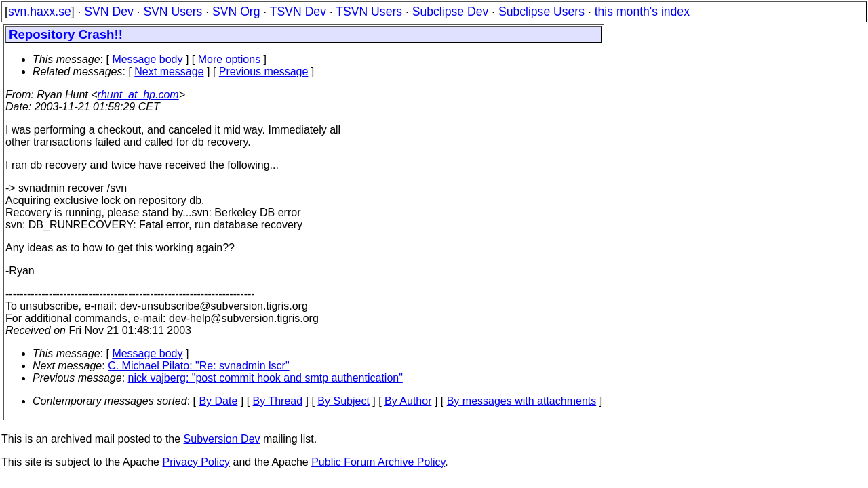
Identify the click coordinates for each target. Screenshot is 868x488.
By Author (408, 401)
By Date (218, 401)
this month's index (642, 12)
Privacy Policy (196, 462)
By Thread (278, 401)
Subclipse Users (541, 12)
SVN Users (173, 12)
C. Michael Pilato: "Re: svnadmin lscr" (198, 366)
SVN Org (236, 12)
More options (230, 59)
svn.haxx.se (40, 12)
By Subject (343, 401)
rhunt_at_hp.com (138, 95)
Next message (169, 72)
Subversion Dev (222, 439)
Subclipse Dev (450, 12)
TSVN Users (369, 12)
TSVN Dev (298, 12)
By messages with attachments (522, 401)
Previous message (264, 72)
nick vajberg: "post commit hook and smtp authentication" (265, 378)
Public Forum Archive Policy (378, 462)
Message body (147, 59)
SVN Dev (108, 12)
